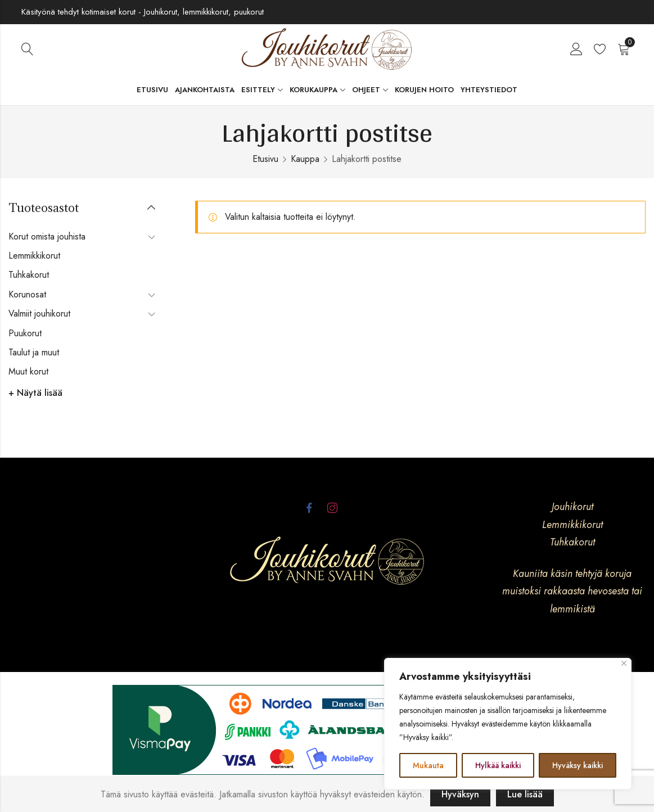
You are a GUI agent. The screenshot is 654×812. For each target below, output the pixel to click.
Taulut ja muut (34, 352)
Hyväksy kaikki (578, 765)
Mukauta (428, 765)
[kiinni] (624, 663)
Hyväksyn (460, 794)
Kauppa (305, 159)
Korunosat (27, 294)
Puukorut (25, 333)
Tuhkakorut (29, 275)
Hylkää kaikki (498, 765)
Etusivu (265, 159)
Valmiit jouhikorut (39, 313)
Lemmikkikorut (34, 256)
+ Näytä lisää (35, 393)
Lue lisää (525, 794)
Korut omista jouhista (47, 236)
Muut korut (28, 371)
